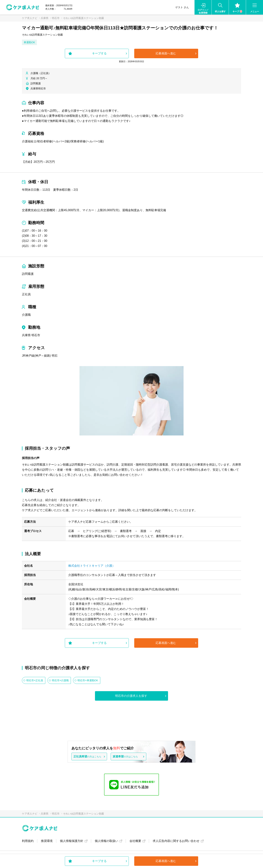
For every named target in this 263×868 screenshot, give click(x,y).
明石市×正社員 (35, 680)
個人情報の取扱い (106, 841)
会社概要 (135, 841)
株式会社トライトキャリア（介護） (92, 566)
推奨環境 (47, 841)
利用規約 (28, 841)
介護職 (26, 315)
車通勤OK (29, 42)
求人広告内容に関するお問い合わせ (176, 841)
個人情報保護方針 (72, 841)
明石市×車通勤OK (88, 680)
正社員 (26, 294)
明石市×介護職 (60, 680)
